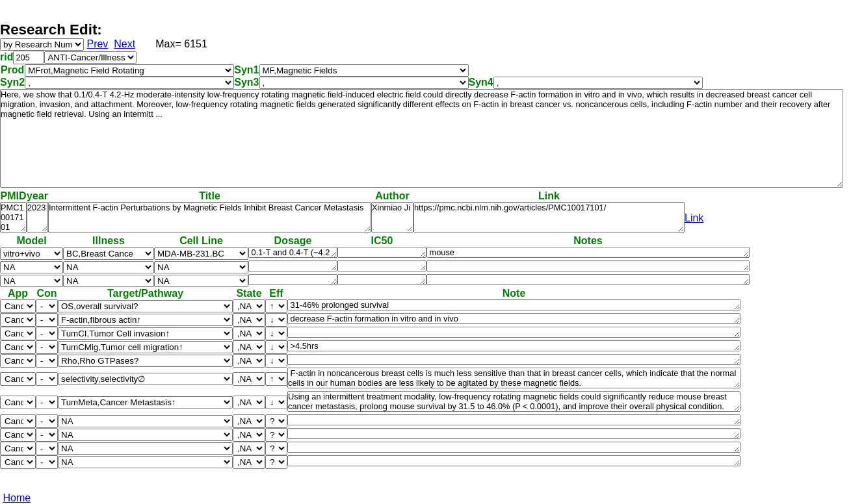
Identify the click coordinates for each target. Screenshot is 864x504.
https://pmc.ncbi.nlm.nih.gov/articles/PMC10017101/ (549, 217)
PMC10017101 (13, 217)
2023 (37, 217)
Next (124, 44)
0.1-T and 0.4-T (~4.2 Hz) (293, 252)
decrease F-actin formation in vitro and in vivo (514, 319)
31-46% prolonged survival (514, 305)
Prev (97, 44)
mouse (588, 252)
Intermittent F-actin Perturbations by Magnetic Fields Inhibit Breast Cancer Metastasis (210, 217)
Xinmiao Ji (392, 217)
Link (694, 218)
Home (17, 498)
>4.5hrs (514, 346)
